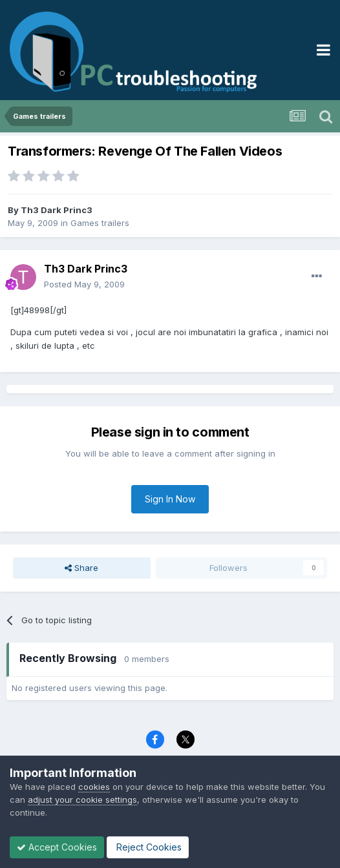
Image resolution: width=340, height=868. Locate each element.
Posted (84, 284)
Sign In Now (170, 499)
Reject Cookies (148, 847)
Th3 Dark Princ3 (57, 210)
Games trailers (100, 223)
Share (81, 568)
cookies (94, 787)
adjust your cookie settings (82, 800)
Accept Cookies (57, 847)
